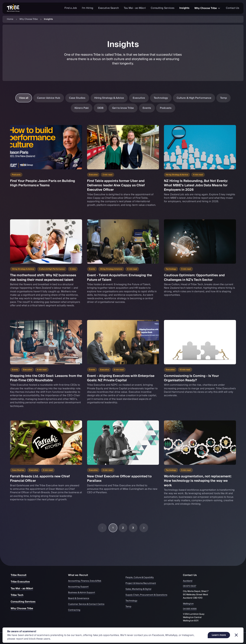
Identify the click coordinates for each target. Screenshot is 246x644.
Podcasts (166, 108)
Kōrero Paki (82, 108)
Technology (161, 98)
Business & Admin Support (83, 593)
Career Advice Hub (49, 98)
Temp (223, 98)
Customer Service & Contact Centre (88, 604)
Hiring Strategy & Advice (109, 98)
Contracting (76, 610)
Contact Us (233, 8)
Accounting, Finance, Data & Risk (86, 581)
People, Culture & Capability (141, 578)
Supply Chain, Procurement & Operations (148, 595)
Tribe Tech (19, 595)
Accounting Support (80, 587)
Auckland (190, 581)
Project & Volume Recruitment (142, 583)
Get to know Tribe (123, 108)
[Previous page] (102, 528)
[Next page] (144, 528)
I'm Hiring (88, 8)
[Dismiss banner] (236, 635)
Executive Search (108, 8)
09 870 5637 (191, 586)
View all (24, 98)
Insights (184, 8)
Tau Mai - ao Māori (135, 8)
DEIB (100, 108)
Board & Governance (80, 598)
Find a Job (71, 8)
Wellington (190, 604)
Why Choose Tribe (208, 8)
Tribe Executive (22, 582)
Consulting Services (163, 8)
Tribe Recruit (20, 575)
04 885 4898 (192, 609)
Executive (139, 98)
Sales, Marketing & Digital (140, 589)
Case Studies (77, 98)
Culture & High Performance (194, 98)
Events (147, 108)
